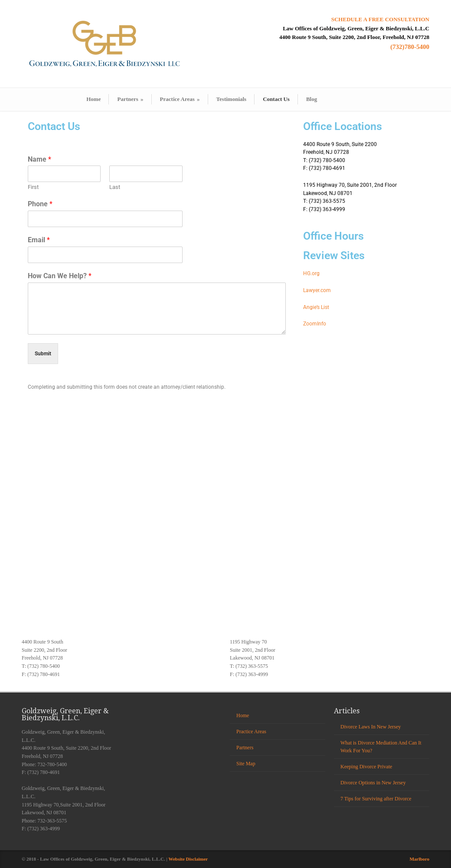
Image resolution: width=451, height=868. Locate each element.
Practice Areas (180, 99)
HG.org (311, 273)
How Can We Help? (60, 276)
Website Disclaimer (188, 859)
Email (39, 240)
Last (115, 187)
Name (39, 159)
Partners (130, 99)
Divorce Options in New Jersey (373, 783)
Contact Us (276, 99)
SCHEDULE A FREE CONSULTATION (380, 19)
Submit (43, 354)
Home (93, 99)
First (33, 187)
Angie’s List (316, 307)
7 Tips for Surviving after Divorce (376, 799)
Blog (312, 99)
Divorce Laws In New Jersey (371, 727)
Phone (40, 204)
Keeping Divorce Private (366, 767)
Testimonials (232, 99)
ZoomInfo (315, 324)
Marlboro (419, 859)
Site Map (246, 764)
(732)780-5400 (410, 47)
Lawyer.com (317, 290)
